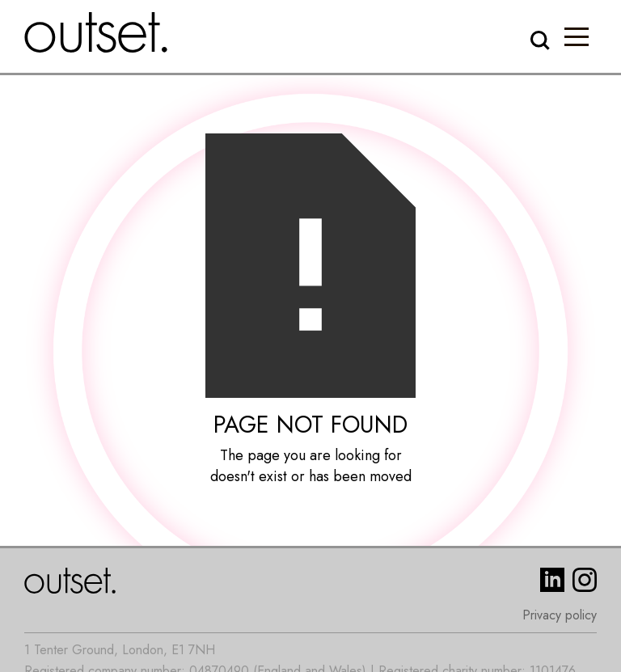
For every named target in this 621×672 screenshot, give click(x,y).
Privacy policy (560, 615)
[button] (577, 36)
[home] (96, 32)
